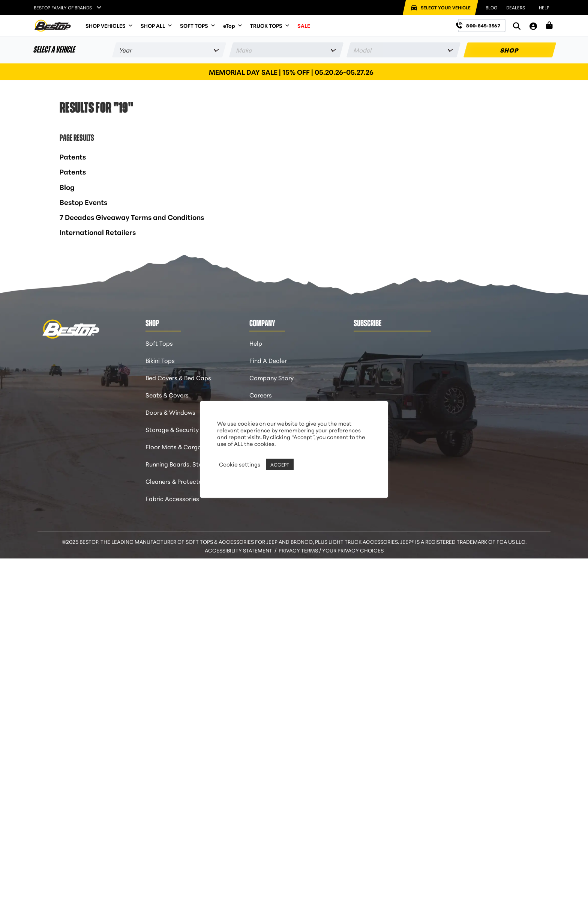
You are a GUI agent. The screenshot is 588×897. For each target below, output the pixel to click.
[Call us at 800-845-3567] (482, 26)
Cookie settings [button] (240, 464)
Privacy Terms (298, 550)
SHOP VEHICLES (109, 26)
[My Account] (533, 26)
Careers (261, 395)
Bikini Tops (160, 360)
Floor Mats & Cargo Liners (182, 446)
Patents (73, 156)
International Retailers (98, 232)
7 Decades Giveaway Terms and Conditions (132, 217)
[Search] (517, 26)
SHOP (510, 50)
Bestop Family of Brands (63, 7)
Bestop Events (83, 202)
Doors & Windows (170, 412)
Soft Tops (159, 343)
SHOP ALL (157, 26)
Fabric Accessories (172, 498)
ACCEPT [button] (280, 464)
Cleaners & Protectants (178, 481)
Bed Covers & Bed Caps (178, 377)
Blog (67, 187)
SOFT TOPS (198, 26)
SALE (304, 26)
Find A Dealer (268, 360)
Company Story (271, 377)
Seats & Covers (167, 395)
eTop (233, 26)
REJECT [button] (305, 464)
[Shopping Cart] (549, 26)
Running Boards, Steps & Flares (189, 464)
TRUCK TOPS (270, 26)
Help (256, 343)
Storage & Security (172, 429)
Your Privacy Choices (353, 550)
